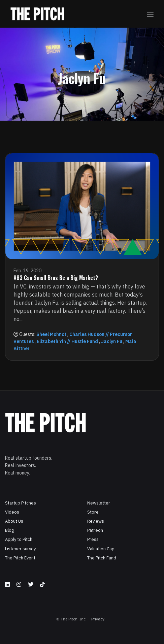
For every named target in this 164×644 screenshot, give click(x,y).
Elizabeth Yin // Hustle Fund (67, 341)
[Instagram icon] (19, 584)
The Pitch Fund (102, 558)
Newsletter (99, 503)
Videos (12, 512)
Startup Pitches (21, 503)
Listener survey (20, 549)
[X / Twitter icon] (31, 584)
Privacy (98, 619)
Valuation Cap (101, 549)
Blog (9, 530)
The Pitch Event (20, 558)
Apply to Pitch (19, 539)
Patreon (95, 530)
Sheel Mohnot (51, 334)
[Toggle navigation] (150, 14)
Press (93, 539)
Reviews (96, 521)
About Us (14, 521)
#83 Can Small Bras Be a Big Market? (56, 278)
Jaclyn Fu (112, 341)
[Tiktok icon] (42, 584)
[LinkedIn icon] (7, 584)
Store (93, 512)
